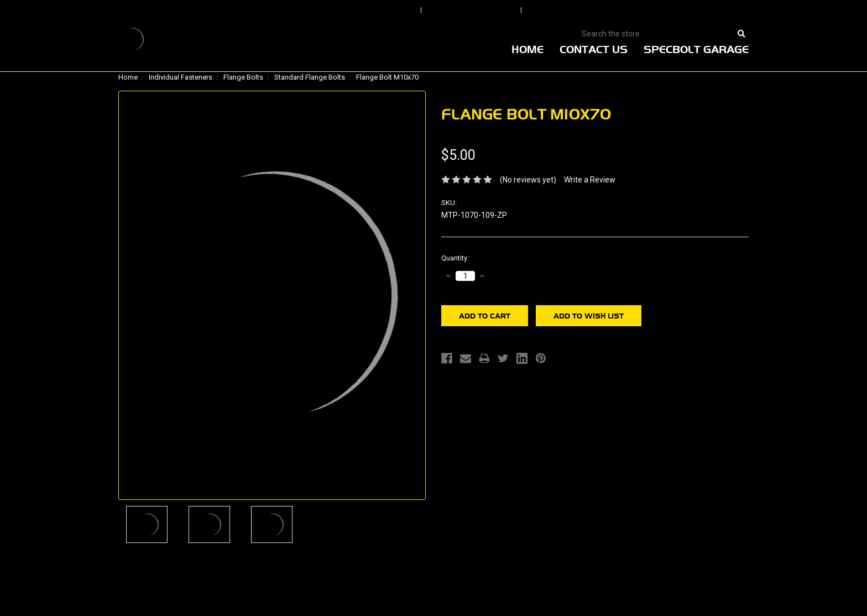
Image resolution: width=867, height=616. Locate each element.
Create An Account (582, 11)
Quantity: (455, 258)
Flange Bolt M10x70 (387, 77)
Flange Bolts (243, 77)
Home (527, 49)
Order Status (472, 11)
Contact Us (594, 49)
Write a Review (590, 180)
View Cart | (677, 11)
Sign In (385, 11)
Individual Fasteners (181, 77)
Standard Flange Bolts (310, 77)
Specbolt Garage (696, 49)
